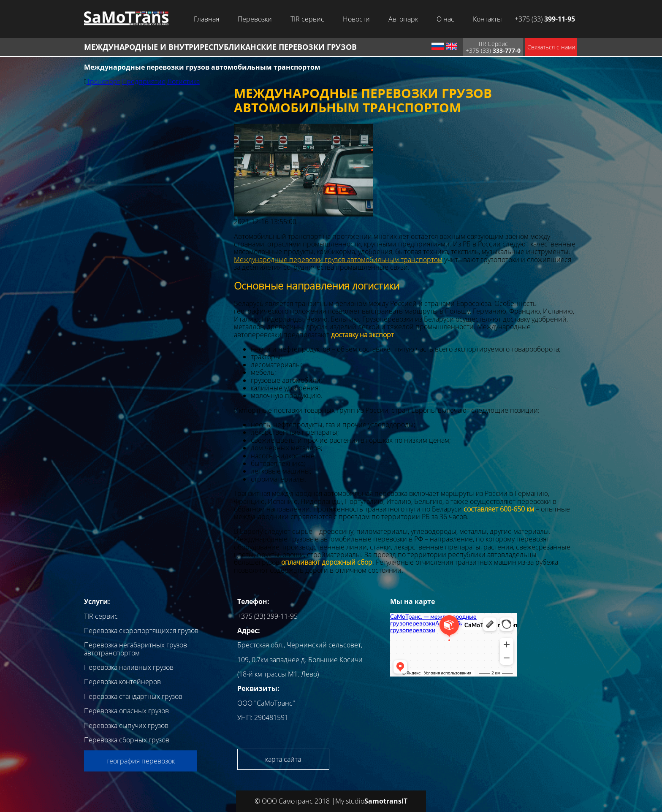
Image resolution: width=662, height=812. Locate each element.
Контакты (487, 19)
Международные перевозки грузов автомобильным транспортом (338, 260)
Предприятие (144, 81)
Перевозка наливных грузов (129, 667)
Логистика (183, 81)
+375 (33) (545, 19)
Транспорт (103, 81)
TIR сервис (307, 19)
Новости (356, 19)
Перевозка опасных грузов (126, 711)
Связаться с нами (551, 47)
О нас (445, 19)
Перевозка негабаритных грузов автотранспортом (136, 649)
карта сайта (283, 759)
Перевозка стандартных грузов (133, 696)
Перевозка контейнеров (122, 682)
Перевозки (255, 19)
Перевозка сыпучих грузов (126, 725)
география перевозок (141, 761)
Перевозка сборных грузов (127, 740)
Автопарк (403, 19)
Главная (206, 19)
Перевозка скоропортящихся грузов (141, 631)
